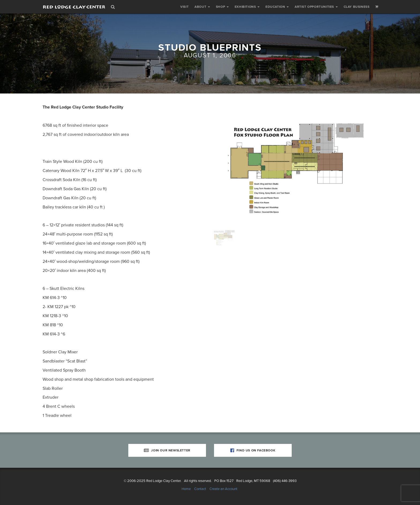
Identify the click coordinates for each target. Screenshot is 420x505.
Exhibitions (247, 7)
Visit (184, 7)
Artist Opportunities (316, 7)
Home (186, 489)
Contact (200, 489)
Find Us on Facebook (253, 450)
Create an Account (223, 489)
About (202, 7)
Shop (222, 7)
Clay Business (357, 7)
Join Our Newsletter (167, 450)
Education (277, 7)
